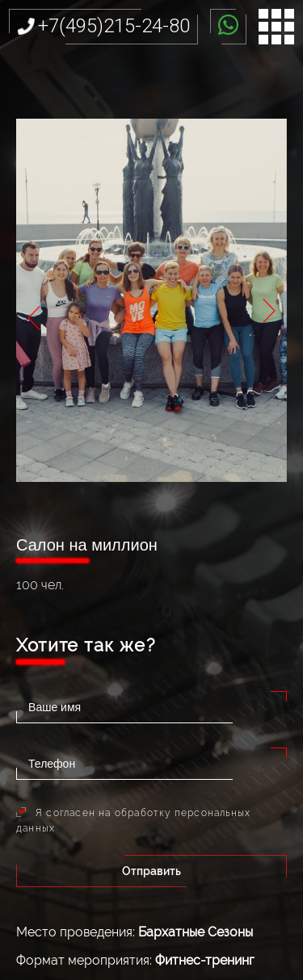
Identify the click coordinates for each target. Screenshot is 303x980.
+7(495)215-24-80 (114, 26)
